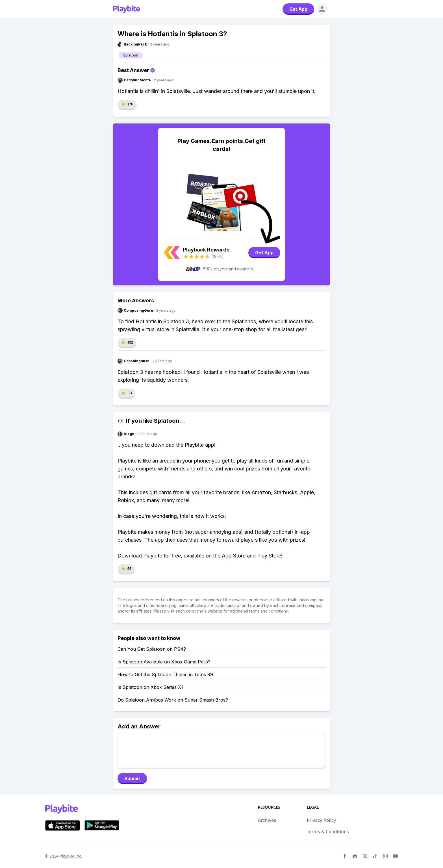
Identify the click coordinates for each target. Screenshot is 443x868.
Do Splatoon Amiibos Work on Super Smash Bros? (173, 700)
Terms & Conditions (328, 832)
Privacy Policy (321, 820)
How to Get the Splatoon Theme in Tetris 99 (165, 674)
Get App (298, 9)
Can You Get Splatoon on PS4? (152, 649)
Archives (267, 820)
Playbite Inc (70, 856)
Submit (132, 778)
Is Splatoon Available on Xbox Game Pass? (164, 662)
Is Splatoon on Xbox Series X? (151, 687)
